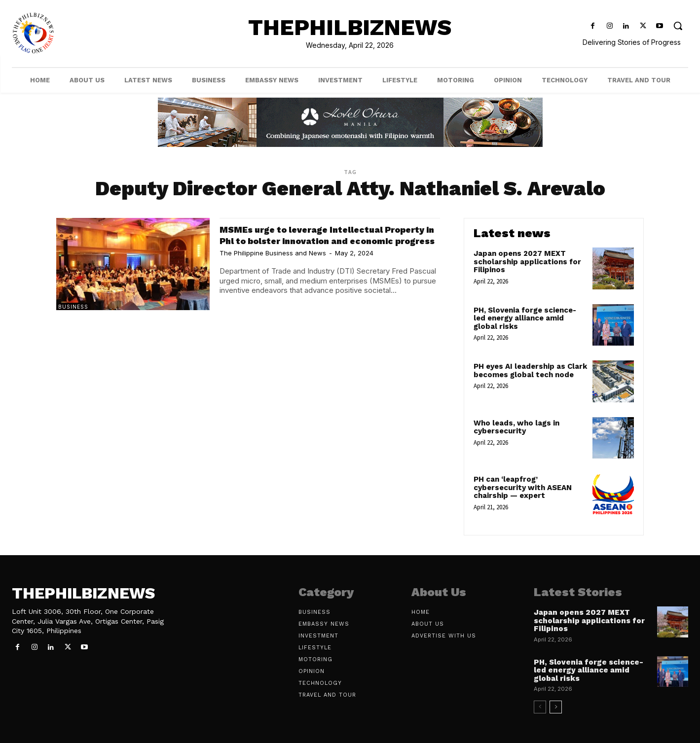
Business (73, 307)
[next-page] (556, 707)
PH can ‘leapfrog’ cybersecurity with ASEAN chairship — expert (523, 487)
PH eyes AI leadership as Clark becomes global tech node (530, 371)
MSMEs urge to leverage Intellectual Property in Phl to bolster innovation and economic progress (326, 240)
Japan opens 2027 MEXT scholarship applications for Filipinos (527, 262)
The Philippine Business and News (273, 264)
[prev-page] (540, 707)
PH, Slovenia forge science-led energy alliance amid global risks (525, 318)
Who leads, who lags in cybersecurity (516, 427)
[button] (678, 25)
